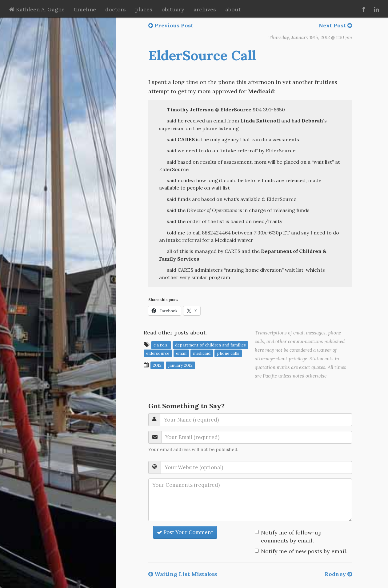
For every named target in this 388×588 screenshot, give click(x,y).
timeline (85, 9)
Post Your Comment (185, 532)
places (144, 9)
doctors (116, 9)
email (181, 353)
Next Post (335, 25)
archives (205, 9)
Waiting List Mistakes (183, 574)
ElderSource (158, 353)
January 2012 (180, 365)
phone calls (228, 353)
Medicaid (202, 353)
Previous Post (171, 25)
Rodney (338, 574)
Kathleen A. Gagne (37, 9)
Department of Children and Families (210, 345)
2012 (157, 365)
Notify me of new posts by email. (304, 551)
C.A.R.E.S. (161, 345)
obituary (173, 9)
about (233, 9)
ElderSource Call (202, 55)
